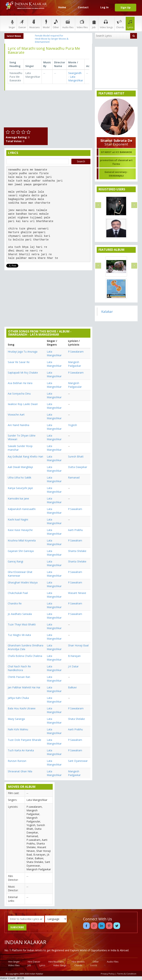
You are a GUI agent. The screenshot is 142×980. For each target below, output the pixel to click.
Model (46, 23)
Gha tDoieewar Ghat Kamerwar (20, 574)
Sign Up (126, 7)
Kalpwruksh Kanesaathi (22, 509)
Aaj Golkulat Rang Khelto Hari (25, 456)
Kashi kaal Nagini (18, 519)
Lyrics (130, 23)
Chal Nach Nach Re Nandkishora (19, 668)
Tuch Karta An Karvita (21, 750)
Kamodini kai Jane (18, 498)
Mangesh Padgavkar (74, 773)
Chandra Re (15, 603)
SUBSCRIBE (17, 927)
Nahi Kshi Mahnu (18, 729)
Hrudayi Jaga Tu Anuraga (23, 352)
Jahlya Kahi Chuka (18, 698)
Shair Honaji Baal (78, 645)
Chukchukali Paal (18, 593)
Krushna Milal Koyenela (22, 540)
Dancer (22, 23)
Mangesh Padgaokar (75, 364)
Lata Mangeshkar (54, 353)
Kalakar (107, 312)
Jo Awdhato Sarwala (20, 614)
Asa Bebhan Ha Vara (20, 383)
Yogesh (72, 425)
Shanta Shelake (77, 551)
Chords (120, 23)
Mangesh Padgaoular (75, 385)
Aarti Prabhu (75, 530)
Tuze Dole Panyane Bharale (24, 740)
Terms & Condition (127, 974)
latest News (14, 36)
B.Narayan (74, 656)
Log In (104, 7)
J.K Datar (73, 666)
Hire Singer (14, 962)
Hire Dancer (34, 962)
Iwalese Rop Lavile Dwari (23, 404)
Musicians (34, 23)
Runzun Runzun (17, 761)
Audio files (68, 23)
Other (56, 23)
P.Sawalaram (76, 352)
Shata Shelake (76, 719)
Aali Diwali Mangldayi (20, 467)
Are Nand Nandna (18, 425)
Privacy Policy (108, 974)
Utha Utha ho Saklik (20, 477)
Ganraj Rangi (15, 561)
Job (94, 23)
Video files (82, 23)
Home (62, 7)
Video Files (14, 965)
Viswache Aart (16, 415)
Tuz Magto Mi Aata (19, 635)
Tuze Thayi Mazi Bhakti (22, 624)
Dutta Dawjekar (78, 467)
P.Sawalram (75, 509)
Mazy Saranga (16, 719)
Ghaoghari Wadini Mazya (23, 582)
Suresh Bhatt (76, 456)
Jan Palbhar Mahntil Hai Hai (24, 687)
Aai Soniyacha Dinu (19, 394)
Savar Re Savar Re (19, 362)
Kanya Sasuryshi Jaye (20, 488)
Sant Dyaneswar (78, 761)
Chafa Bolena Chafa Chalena (25, 656)
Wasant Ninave (77, 593)
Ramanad (74, 477)
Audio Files (113, 962)
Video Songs (106, 23)
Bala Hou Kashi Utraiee (22, 708)
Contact (83, 7)
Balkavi (72, 687)
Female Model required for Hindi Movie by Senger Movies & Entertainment (52, 39)
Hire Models (78, 962)
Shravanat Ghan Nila (20, 771)
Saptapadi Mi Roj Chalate (23, 373)
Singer (12, 23)
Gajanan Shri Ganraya (21, 551)
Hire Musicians (56, 962)
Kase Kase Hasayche (20, 530)
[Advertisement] (71, 112)
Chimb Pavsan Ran (19, 677)
